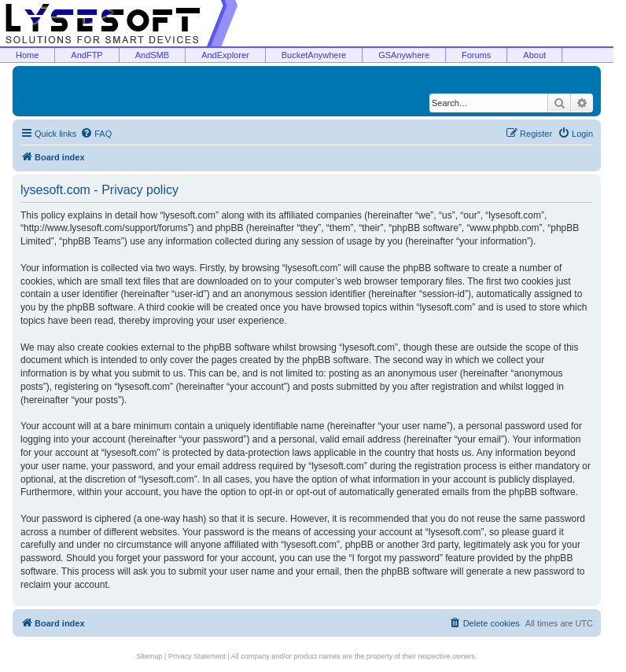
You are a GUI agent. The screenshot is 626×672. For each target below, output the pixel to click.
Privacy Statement (197, 656)
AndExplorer (225, 55)
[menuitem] (96, 134)
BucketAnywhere (314, 55)
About (534, 55)
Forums (476, 55)
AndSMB (152, 55)
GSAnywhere (404, 55)
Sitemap (150, 656)
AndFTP (87, 55)
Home (27, 55)
